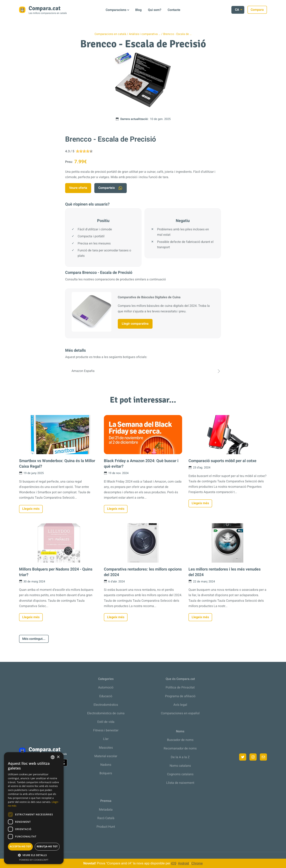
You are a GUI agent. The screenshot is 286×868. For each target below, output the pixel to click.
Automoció (106, 687)
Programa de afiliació (180, 696)
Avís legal (180, 705)
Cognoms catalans (180, 774)
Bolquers (106, 773)
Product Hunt (106, 827)
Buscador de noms (180, 740)
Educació (106, 696)
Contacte (174, 10)
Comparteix (111, 188)
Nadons (106, 765)
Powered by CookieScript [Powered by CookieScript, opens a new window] (34, 860)
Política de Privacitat (180, 687)
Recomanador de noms (180, 748)
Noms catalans (180, 766)
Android (183, 863)
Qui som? (155, 10)
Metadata (106, 810)
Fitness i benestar (106, 730)
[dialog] (34, 808)
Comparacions (116, 10)
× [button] (58, 757)
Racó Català (106, 818)
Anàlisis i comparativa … (145, 34)
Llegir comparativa (135, 324)
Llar (106, 739)
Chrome (197, 863)
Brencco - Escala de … (177, 34)
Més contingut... (34, 639)
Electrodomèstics (106, 705)
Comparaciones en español (180, 713)
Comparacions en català (110, 34)
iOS (174, 863)
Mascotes (106, 748)
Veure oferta (78, 188)
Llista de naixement (180, 783)
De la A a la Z (180, 757)
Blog (138, 10)
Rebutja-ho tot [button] (47, 846)
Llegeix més (31, 509)
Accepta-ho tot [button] (20, 846)
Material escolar (106, 756)
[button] (34, 855)
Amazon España (143, 371)
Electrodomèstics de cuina (106, 713)
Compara (257, 10)
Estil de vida (106, 722)
